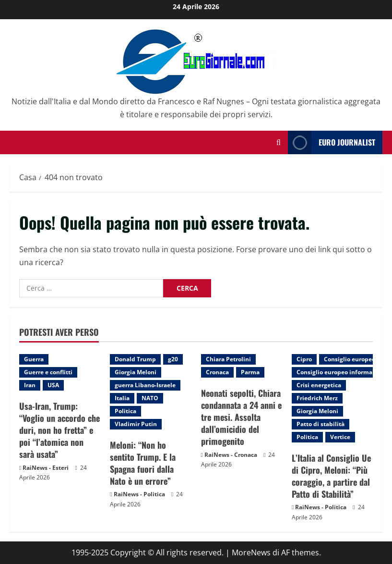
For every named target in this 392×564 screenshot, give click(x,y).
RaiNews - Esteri (46, 468)
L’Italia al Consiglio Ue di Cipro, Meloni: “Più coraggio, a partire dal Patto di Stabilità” (331, 476)
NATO (150, 398)
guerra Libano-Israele (145, 385)
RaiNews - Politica (139, 494)
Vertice (340, 437)
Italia (122, 398)
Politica (125, 411)
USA (53, 385)
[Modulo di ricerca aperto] (279, 142)
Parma (250, 372)
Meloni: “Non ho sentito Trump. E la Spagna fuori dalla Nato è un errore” (143, 463)
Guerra (34, 359)
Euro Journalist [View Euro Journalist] (332, 142)
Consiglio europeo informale (337, 372)
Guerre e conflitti (48, 372)
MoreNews (251, 552)
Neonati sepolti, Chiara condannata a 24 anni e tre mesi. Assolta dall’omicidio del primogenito (241, 417)
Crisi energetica (319, 385)
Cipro (304, 359)
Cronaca (217, 372)
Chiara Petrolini (228, 359)
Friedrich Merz (317, 398)
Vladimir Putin (136, 424)
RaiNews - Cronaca (231, 455)
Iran (30, 385)
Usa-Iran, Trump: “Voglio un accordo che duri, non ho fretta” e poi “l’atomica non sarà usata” (59, 430)
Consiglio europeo (350, 359)
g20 (173, 359)
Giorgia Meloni (136, 372)
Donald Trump (135, 359)
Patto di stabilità (321, 424)
